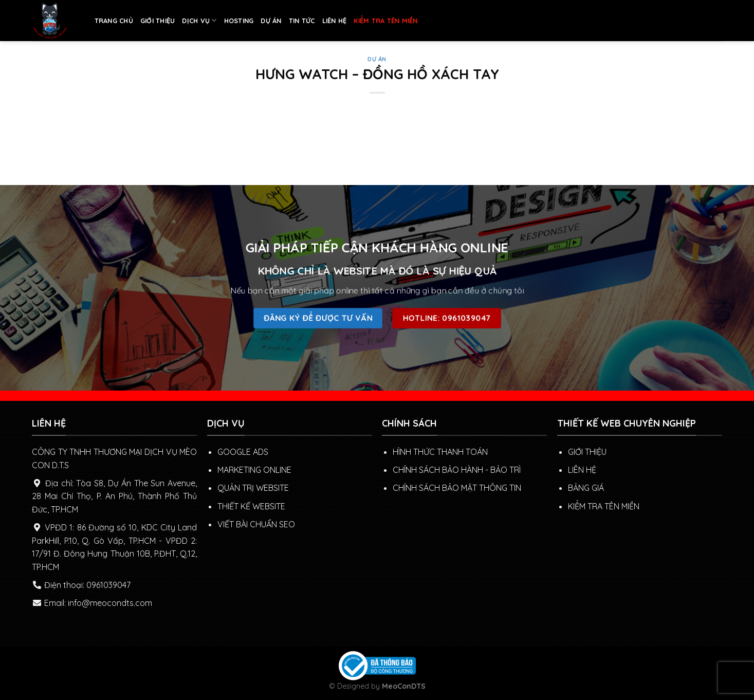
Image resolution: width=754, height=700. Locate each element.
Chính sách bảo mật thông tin (457, 488)
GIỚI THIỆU (158, 21)
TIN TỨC (302, 21)
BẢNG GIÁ (586, 488)
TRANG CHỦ (114, 21)
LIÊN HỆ (335, 21)
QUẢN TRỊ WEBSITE (253, 488)
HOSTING (239, 21)
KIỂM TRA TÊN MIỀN (385, 21)
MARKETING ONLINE (254, 470)
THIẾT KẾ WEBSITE (251, 506)
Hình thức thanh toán (440, 452)
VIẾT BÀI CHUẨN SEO (256, 524)
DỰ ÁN (271, 21)
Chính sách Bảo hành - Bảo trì (457, 470)
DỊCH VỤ (199, 20)
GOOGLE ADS (243, 452)
